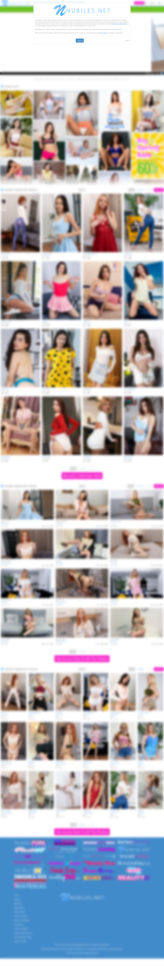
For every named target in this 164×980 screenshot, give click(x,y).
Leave (127, 41)
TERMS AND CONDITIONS (118, 24)
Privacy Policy (103, 33)
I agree (80, 41)
